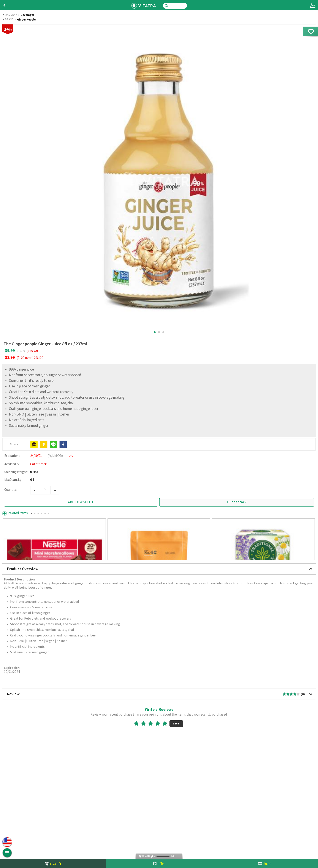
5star (167, 802)
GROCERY (11, 15)
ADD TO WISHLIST (81, 502)
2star (145, 802)
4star (159, 802)
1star (138, 802)
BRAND (9, 20)
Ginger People (26, 20)
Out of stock (237, 502)
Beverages (28, 15)
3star (152, 802)
